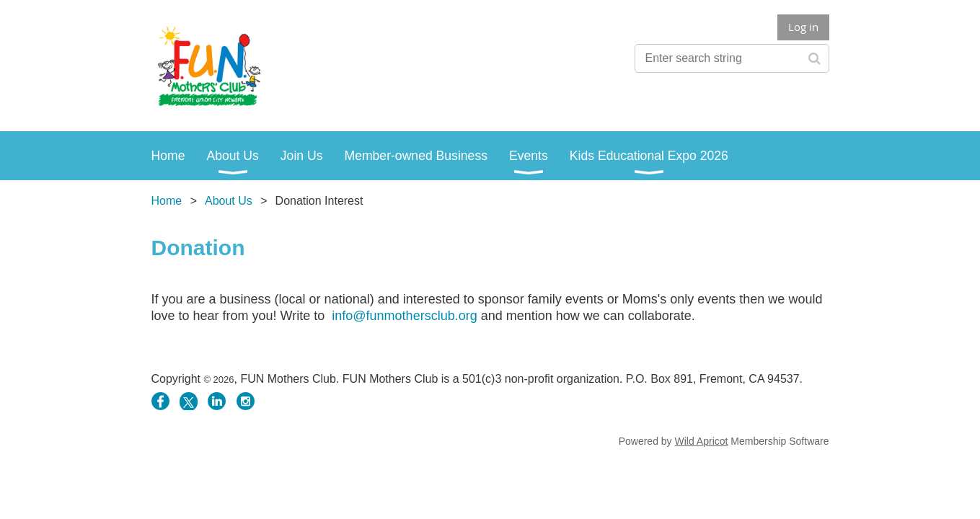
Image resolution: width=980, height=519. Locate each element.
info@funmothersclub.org (404, 316)
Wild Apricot (702, 441)
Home (167, 201)
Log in (803, 27)
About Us (229, 201)
